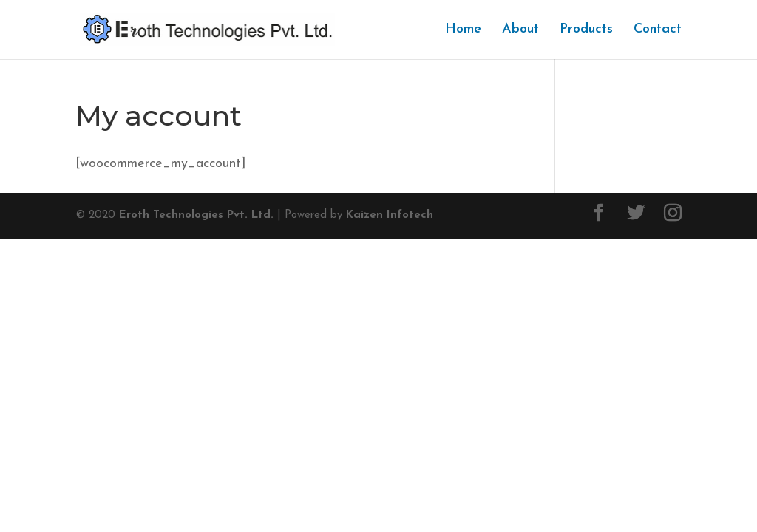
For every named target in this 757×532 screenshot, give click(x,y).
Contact (658, 30)
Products (586, 30)
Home (463, 30)
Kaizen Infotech (390, 215)
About (520, 30)
